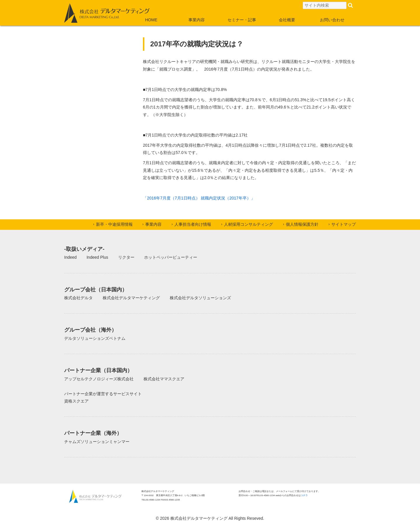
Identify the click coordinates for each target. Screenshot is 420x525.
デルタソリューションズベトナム (95, 338)
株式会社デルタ (78, 298)
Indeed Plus (97, 257)
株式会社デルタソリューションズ (200, 298)
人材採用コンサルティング (249, 224)
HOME (151, 20)
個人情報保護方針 (302, 224)
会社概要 (287, 20)
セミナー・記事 (242, 20)
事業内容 (197, 20)
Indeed (70, 257)
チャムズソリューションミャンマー (97, 442)
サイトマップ (344, 224)
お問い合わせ (332, 20)
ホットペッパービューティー (171, 257)
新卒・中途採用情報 (114, 224)
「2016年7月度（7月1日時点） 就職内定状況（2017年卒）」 (199, 198)
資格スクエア (76, 401)
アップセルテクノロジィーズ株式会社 (99, 379)
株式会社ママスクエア (164, 379)
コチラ (304, 495)
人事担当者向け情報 (193, 224)
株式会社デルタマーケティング (131, 298)
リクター (126, 257)
